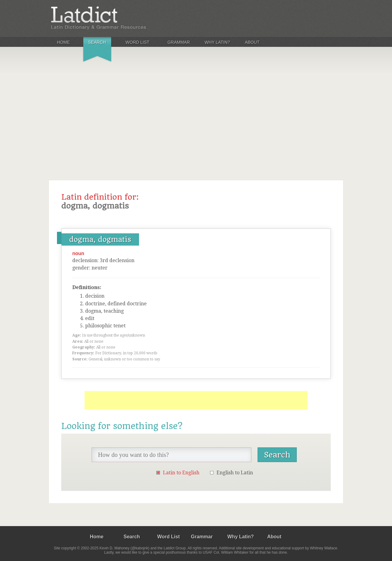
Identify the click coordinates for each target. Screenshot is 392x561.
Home (63, 42)
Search (97, 42)
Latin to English (181, 473)
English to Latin (235, 473)
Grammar (179, 42)
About (252, 42)
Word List (138, 42)
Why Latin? (217, 42)
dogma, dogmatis (100, 239)
